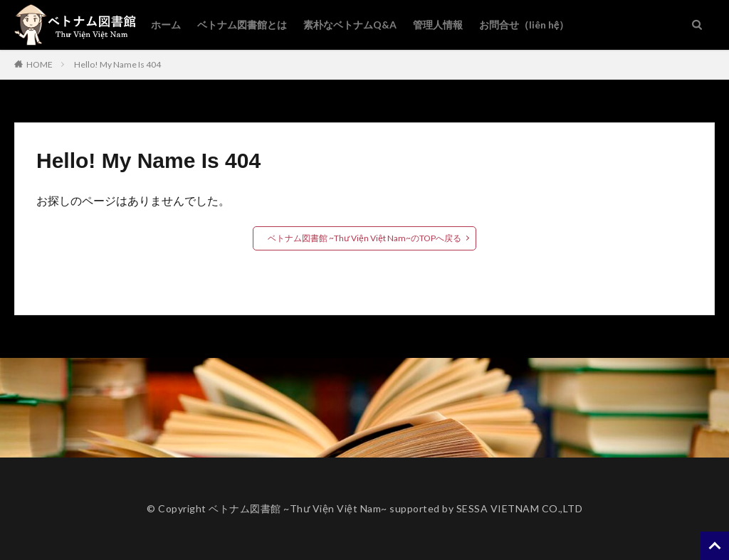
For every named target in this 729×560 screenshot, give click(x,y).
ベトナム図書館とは (242, 25)
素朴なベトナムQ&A (350, 25)
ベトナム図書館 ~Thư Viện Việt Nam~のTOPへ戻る (364, 238)
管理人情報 (438, 25)
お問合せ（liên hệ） (524, 25)
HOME (40, 64)
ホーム (166, 25)
